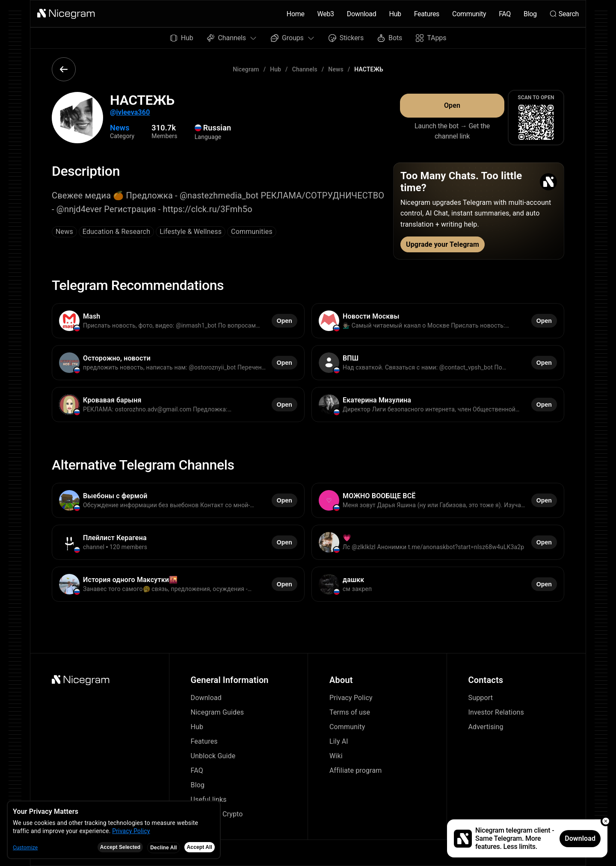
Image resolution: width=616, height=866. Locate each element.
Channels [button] (232, 38)
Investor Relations (496, 712)
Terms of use (350, 712)
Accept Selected (120, 847)
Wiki (336, 756)
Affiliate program (356, 770)
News (336, 69)
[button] (66, 14)
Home (296, 14)
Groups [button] (293, 38)
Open (452, 105)
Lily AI (339, 741)
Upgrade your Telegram (443, 244)
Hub (395, 14)
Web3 (326, 14)
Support (481, 698)
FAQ (505, 14)
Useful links (209, 799)
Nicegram (246, 69)
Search (564, 14)
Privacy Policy (351, 698)
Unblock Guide (213, 756)
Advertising (486, 727)
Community (469, 14)
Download (362, 14)
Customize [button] (25, 848)
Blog (530, 14)
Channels (305, 69)
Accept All (200, 847)
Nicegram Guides (218, 712)
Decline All (163, 848)
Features (427, 14)
